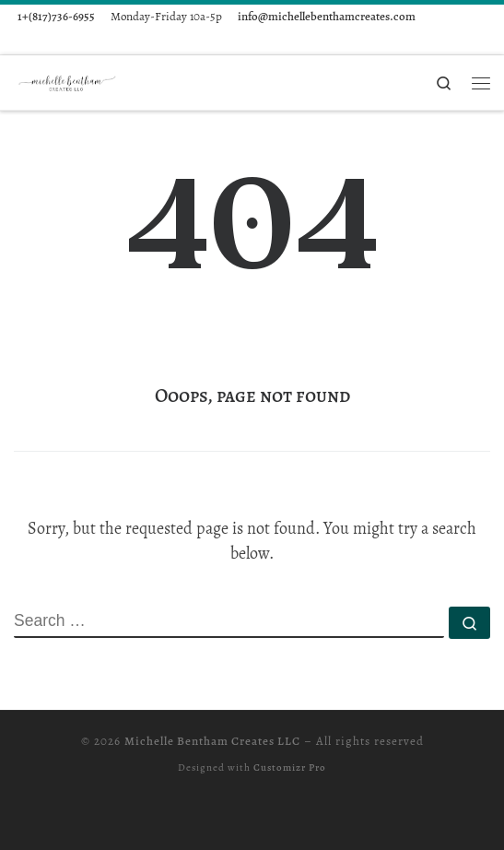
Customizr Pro (290, 767)
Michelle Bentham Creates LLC (212, 741)
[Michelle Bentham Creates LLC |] (69, 81)
